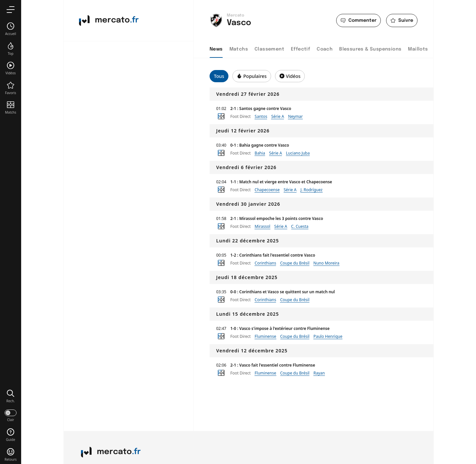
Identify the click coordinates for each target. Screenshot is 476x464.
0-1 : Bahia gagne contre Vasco (260, 145)
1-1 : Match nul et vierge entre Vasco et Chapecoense (281, 182)
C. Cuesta (300, 226)
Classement (269, 49)
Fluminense (265, 336)
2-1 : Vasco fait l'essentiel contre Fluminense (273, 365)
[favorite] (402, 20)
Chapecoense (267, 190)
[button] (11, 396)
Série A (278, 116)
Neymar (295, 116)
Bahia (260, 153)
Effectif (300, 49)
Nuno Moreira (326, 263)
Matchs (239, 49)
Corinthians (265, 263)
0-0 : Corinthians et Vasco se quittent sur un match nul (283, 292)
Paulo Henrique (328, 336)
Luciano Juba (298, 153)
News (216, 49)
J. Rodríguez (312, 190)
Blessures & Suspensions (370, 49)
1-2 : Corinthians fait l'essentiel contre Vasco (273, 255)
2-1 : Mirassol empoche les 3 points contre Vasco (277, 218)
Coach (325, 49)
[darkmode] (11, 415)
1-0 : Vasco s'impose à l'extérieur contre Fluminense (280, 328)
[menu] (11, 9)
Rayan (319, 373)
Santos (261, 116)
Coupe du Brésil (295, 263)
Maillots (418, 49)
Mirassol (262, 226)
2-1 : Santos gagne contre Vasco (261, 108)
